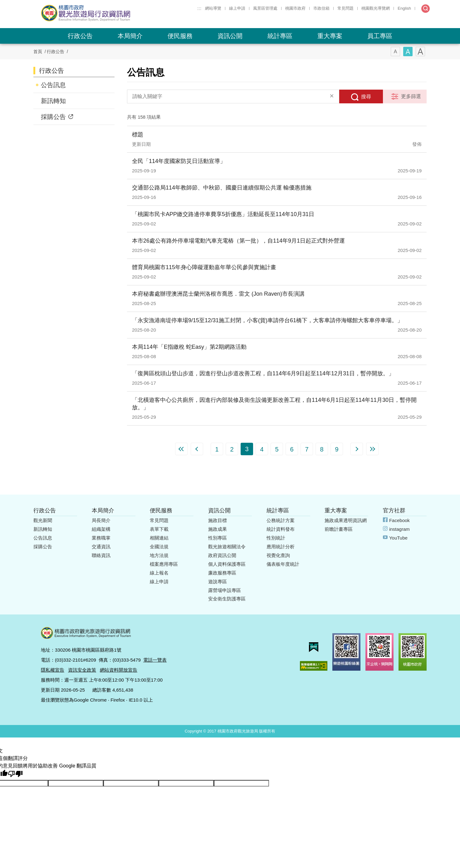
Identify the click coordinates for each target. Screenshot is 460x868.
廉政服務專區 (222, 573)
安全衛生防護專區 (227, 599)
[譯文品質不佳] (15, 774)
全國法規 (159, 547)
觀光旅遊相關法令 (227, 547)
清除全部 (332, 96)
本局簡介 (130, 36)
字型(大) (420, 52)
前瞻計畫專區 (339, 529)
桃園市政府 (295, 8)
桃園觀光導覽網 (376, 8)
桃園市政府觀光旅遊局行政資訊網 (103, 13)
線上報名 (159, 573)
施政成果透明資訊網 (346, 520)
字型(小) (395, 52)
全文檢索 (426, 9)
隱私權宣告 (53, 670)
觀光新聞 (43, 520)
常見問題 (345, 8)
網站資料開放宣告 (119, 670)
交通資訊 (101, 547)
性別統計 (276, 538)
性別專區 (218, 538)
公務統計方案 (281, 520)
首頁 (38, 52)
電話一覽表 (155, 660)
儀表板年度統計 (283, 564)
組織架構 (101, 529)
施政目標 (218, 520)
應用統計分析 (281, 547)
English (404, 8)
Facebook (399, 520)
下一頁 (357, 449)
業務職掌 (101, 538)
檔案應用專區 (164, 564)
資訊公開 (230, 36)
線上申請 (237, 8)
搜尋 (366, 97)
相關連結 (159, 538)
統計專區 (280, 36)
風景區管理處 (265, 8)
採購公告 (53, 117)
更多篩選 (411, 96)
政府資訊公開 (222, 555)
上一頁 (197, 449)
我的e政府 (314, 647)
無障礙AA (314, 666)
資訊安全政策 (82, 670)
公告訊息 (53, 85)
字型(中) (408, 52)
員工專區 (380, 36)
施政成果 (218, 529)
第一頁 (181, 449)
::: (199, 8)
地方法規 (159, 555)
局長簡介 (101, 520)
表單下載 (159, 529)
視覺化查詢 (278, 555)
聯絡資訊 (101, 555)
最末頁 (372, 449)
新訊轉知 (53, 101)
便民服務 (180, 36)
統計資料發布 (281, 529)
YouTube (398, 538)
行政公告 (80, 36)
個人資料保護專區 (227, 564)
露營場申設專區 (225, 590)
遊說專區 (218, 582)
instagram (399, 529)
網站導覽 (213, 8)
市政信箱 (321, 8)
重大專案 (330, 36)
